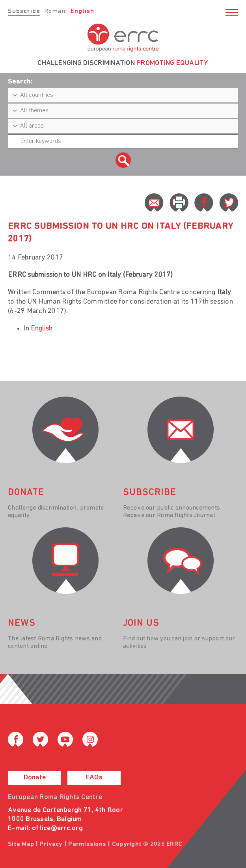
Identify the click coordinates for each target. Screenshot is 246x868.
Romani (56, 11)
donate (26, 493)
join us (141, 623)
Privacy (51, 844)
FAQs (94, 778)
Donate (35, 778)
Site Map (21, 844)
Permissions (87, 844)
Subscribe (24, 11)
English (82, 11)
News (22, 623)
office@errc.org (57, 828)
